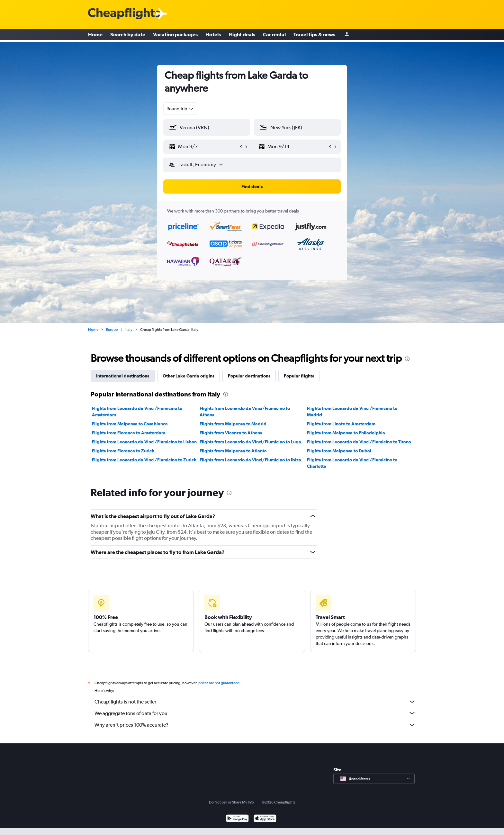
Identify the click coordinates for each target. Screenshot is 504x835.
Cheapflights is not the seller (255, 702)
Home (95, 35)
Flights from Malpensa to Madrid (233, 424)
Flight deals (242, 35)
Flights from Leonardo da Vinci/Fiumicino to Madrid (352, 412)
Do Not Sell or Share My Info (231, 802)
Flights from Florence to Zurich (123, 451)
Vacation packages (175, 35)
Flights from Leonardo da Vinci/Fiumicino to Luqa (250, 442)
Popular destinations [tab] (249, 376)
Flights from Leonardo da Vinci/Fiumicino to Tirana (359, 442)
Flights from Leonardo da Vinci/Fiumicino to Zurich (144, 460)
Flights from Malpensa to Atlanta (233, 451)
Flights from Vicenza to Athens (231, 433)
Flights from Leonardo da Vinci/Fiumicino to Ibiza (250, 460)
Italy (129, 330)
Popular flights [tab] (299, 376)
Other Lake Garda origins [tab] (189, 376)
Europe (112, 330)
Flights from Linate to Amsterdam (341, 424)
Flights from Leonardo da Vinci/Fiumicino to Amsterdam (137, 412)
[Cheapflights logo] (124, 14)
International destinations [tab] (123, 376)
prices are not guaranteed (219, 683)
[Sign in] (347, 36)
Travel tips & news (314, 35)
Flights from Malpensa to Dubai (339, 451)
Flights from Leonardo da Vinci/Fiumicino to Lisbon (144, 442)
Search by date (128, 35)
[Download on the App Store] (265, 819)
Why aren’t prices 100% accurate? (255, 725)
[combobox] (180, 109)
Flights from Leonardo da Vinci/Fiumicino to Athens (245, 412)
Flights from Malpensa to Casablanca (130, 424)
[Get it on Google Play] (237, 819)
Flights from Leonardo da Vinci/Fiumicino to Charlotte (352, 463)
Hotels (213, 35)
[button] (204, 147)
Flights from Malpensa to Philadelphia (346, 433)
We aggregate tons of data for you (255, 713)
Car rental (274, 35)
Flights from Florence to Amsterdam (129, 433)
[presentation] (407, 359)
